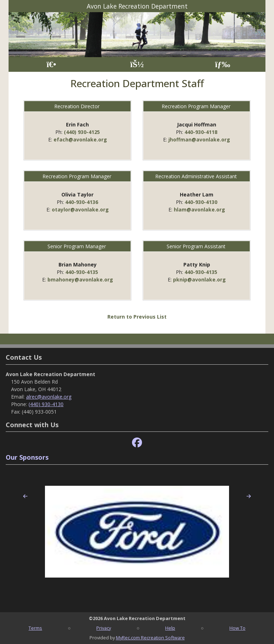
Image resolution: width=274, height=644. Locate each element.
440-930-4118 (201, 132)
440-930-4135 (82, 272)
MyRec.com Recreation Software (150, 638)
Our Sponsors (27, 457)
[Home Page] (51, 64)
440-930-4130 (201, 202)
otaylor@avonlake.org (80, 209)
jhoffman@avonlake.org (199, 139)
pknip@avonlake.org (199, 279)
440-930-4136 (82, 202)
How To (237, 628)
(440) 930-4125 (82, 132)
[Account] (137, 64)
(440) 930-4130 (46, 404)
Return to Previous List (137, 317)
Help (170, 628)
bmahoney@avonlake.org (80, 279)
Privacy (104, 628)
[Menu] (223, 64)
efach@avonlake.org (80, 139)
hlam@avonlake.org (199, 209)
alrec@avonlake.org (49, 397)
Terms (35, 628)
